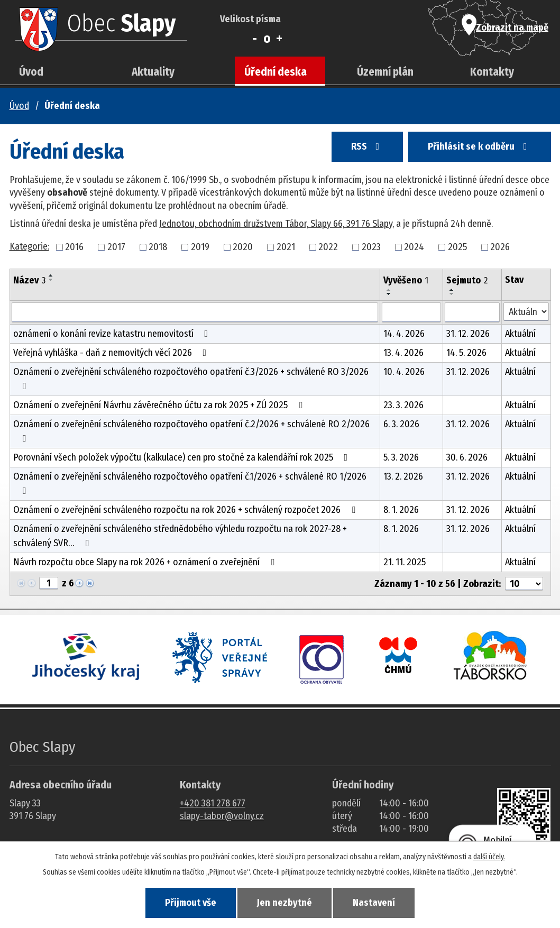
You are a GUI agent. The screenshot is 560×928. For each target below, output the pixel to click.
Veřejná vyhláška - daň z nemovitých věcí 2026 (112, 353)
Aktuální (520, 334)
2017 (116, 247)
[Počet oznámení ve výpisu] (524, 584)
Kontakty (492, 72)
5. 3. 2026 (401, 457)
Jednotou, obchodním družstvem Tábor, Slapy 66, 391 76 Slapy (276, 224)
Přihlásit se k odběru (476, 149)
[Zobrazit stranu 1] (49, 583)
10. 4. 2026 (404, 372)
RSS (358, 149)
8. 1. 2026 (401, 510)
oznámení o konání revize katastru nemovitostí (113, 334)
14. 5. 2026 (466, 353)
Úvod (31, 72)
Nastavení (380, 902)
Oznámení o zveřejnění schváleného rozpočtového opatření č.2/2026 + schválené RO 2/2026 (191, 431)
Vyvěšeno (406, 280)
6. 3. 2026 (401, 424)
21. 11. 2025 (405, 562)
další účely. (489, 856)
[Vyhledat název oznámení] (195, 313)
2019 (200, 247)
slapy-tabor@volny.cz (222, 816)
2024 (414, 247)
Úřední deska (276, 72)
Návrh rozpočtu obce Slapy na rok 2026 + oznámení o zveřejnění (146, 562)
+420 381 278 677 (213, 803)
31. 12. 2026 (468, 334)
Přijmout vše (184, 902)
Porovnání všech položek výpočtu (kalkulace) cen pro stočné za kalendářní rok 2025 (183, 457)
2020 (243, 247)
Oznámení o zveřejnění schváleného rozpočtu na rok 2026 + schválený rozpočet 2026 (186, 510)
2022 (328, 247)
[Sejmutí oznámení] (472, 313)
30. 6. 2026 (467, 457)
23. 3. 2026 (403, 405)
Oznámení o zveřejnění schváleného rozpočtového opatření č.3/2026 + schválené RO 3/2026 (191, 378)
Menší (255, 39)
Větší (279, 39)
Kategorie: (29, 246)
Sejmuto (467, 280)
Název (29, 280)
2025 (457, 247)
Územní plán (385, 72)
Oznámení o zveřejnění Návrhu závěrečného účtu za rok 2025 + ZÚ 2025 (160, 405)
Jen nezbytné (284, 902)
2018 (158, 247)
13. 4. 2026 (403, 353)
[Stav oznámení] (526, 312)
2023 (371, 247)
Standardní (267, 39)
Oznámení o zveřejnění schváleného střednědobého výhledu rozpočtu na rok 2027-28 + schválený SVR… (180, 536)
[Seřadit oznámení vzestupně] (51, 275)
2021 (286, 247)
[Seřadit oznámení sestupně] (51, 280)
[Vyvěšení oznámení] (411, 313)
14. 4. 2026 (404, 334)
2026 (500, 247)
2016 (74, 247)
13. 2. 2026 (403, 476)
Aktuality (153, 72)
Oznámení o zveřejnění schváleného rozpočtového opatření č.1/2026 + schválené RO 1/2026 (190, 483)
